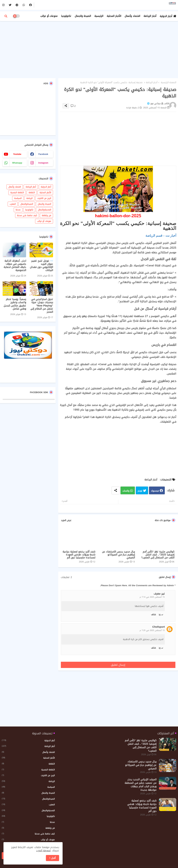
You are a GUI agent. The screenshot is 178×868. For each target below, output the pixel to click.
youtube (17, 154)
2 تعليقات (66, 577)
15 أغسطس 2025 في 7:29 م (152, 630)
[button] (6, 16)
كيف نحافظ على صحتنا (27, 215)
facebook (43, 154)
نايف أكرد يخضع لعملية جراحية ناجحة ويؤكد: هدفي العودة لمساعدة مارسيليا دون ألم (79, 555)
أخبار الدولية (166, 16)
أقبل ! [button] (52, 858)
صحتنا (18, 210)
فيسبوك (155, 491)
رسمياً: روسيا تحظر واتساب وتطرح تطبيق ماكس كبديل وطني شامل (15, 304)
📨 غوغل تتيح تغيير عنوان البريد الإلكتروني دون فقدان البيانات (41, 266)
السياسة (18, 198)
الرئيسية (99, 16)
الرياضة (29, 198)
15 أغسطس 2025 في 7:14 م (152, 597)
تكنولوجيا (66, 16)
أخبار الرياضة (150, 16)
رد (159, 614)
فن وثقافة (46, 215)
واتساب (126, 491)
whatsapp (17, 163)
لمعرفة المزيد (43, 851)
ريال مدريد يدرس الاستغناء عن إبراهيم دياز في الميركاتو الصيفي (118, 555)
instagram (43, 163)
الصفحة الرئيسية (169, 82)
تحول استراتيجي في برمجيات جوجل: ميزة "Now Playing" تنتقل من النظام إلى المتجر (42, 306)
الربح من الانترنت (44, 198)
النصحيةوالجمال (44, 210)
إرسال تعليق (118, 665)
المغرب (13, 204)
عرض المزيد (66, 520)
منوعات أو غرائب (49, 16)
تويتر (140, 491)
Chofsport (159, 627)
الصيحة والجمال (83, 16)
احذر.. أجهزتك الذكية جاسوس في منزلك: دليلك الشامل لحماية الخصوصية (15, 266)
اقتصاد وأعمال (132, 16)
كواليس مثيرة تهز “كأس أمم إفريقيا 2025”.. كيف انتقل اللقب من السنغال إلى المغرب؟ (158, 555)
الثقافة (32, 193)
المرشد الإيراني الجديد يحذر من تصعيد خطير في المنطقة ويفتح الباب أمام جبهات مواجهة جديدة (141, 785)
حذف (153, 614)
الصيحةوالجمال (27, 204)
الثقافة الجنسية (17, 193)
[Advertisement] (89, 49)
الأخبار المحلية (114, 16)
